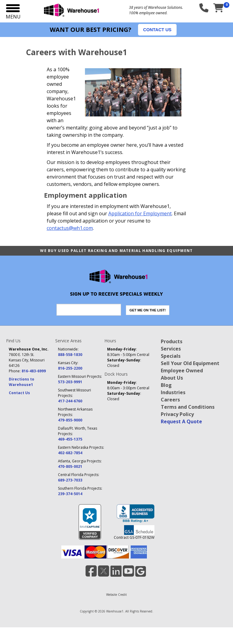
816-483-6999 (34, 371)
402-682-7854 (70, 453)
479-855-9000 (70, 420)
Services (171, 349)
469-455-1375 (70, 439)
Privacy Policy (177, 414)
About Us (172, 378)
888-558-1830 (70, 355)
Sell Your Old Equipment (190, 363)
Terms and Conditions (188, 407)
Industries (173, 392)
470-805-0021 (70, 466)
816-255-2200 (70, 368)
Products (172, 341)
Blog (166, 385)
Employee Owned (182, 371)
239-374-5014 (70, 494)
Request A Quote (181, 421)
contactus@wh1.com (70, 228)
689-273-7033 (70, 480)
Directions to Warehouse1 (22, 382)
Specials (171, 356)
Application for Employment (140, 213)
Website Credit (116, 595)
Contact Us (19, 393)
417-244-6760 (70, 401)
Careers (170, 400)
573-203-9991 (70, 382)
